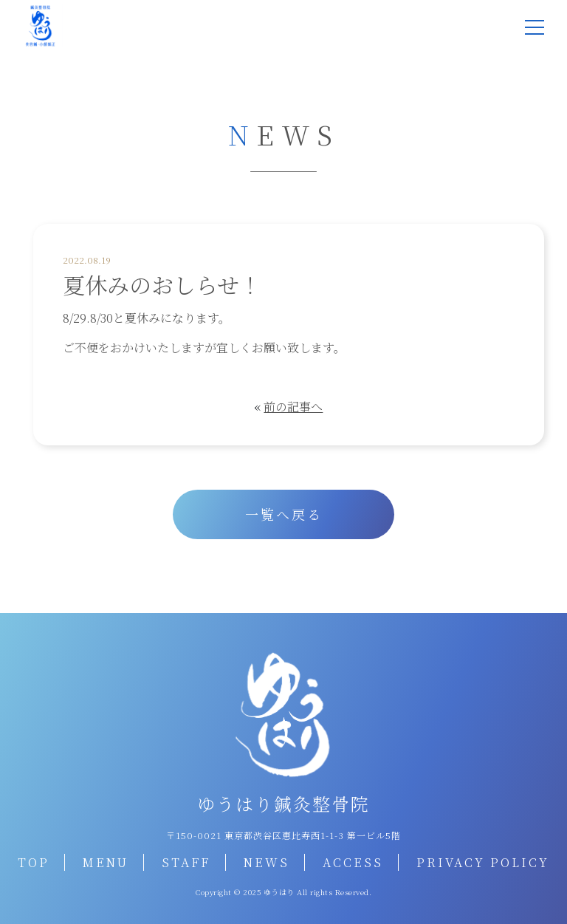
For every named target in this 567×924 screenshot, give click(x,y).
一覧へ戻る (284, 514)
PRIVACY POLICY (483, 862)
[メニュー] (535, 27)
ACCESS (353, 862)
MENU (106, 862)
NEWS (267, 862)
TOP (34, 862)
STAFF (186, 862)
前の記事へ (293, 407)
